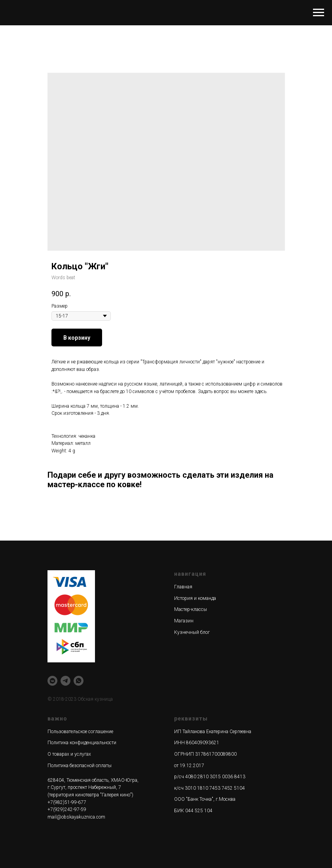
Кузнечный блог (192, 632)
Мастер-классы (191, 609)
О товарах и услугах (69, 754)
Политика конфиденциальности (82, 743)
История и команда (195, 598)
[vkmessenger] (52, 681)
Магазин (184, 621)
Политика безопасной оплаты (80, 766)
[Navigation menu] (319, 13)
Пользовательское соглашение (80, 732)
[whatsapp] (79, 681)
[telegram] (65, 681)
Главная (183, 587)
